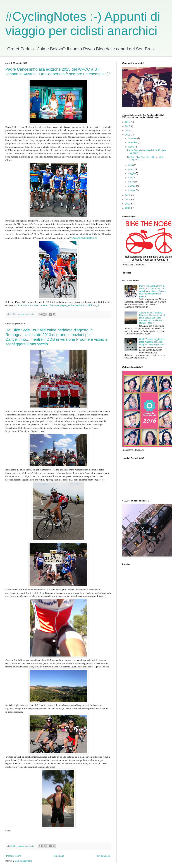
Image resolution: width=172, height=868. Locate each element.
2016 (128, 122)
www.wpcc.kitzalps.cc (83, 238)
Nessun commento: (26, 314)
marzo (131, 182)
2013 (128, 135)
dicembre (132, 138)
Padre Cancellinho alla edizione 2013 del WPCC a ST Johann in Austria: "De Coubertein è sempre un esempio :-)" (58, 72)
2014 (128, 130)
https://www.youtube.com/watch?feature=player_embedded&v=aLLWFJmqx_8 (58, 305)
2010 (128, 204)
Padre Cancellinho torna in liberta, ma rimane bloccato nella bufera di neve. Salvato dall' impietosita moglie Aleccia (153, 291)
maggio (132, 173)
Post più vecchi (103, 856)
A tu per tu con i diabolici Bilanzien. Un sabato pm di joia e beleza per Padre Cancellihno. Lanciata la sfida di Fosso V (152, 318)
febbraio (132, 186)
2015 (128, 126)
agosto (131, 147)
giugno (131, 169)
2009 (128, 208)
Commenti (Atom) (23, 861)
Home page (58, 856)
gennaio (132, 190)
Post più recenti (14, 856)
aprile (131, 178)
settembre (133, 142)
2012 (128, 195)
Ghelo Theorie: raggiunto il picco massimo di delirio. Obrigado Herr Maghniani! (152, 342)
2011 (128, 200)
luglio (131, 165)
